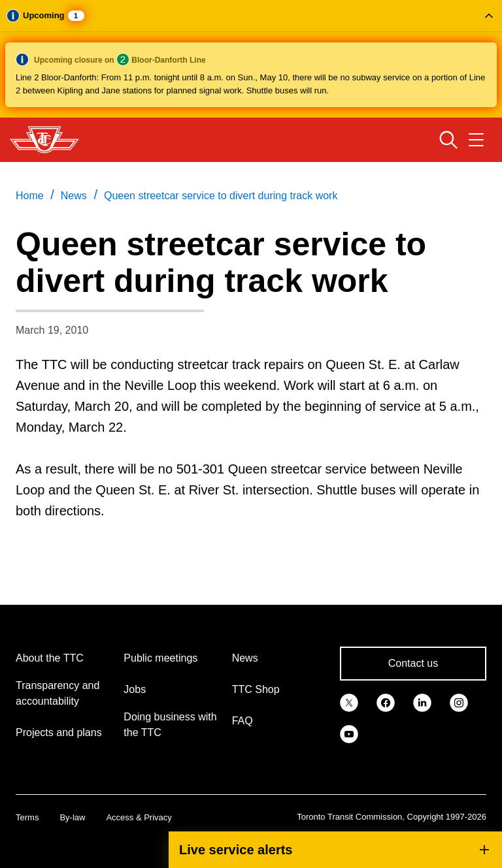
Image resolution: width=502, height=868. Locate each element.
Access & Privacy (139, 817)
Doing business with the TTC (170, 725)
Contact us (413, 663)
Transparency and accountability (58, 693)
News (245, 658)
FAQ (243, 721)
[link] (349, 701)
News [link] (74, 196)
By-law (72, 817)
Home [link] (30, 196)
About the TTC (50, 658)
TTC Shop (256, 689)
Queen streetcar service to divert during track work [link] (221, 196)
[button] (251, 59)
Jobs (135, 689)
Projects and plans (59, 732)
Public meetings (160, 658)
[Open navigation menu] (476, 140)
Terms (27, 817)
